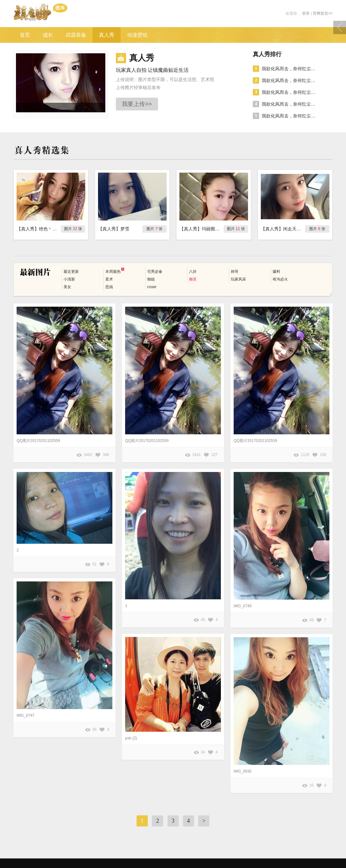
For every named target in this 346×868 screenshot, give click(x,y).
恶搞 (109, 287)
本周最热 (115, 271)
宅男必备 (155, 272)
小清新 (69, 279)
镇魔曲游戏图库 (49, 14)
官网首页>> (323, 13)
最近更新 (71, 272)
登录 (306, 13)
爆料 (276, 272)
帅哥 (235, 272)
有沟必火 (280, 279)
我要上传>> (137, 104)
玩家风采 (238, 279)
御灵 (193, 279)
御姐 (151, 279)
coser (152, 287)
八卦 (193, 272)
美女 (67, 287)
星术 (109, 279)
